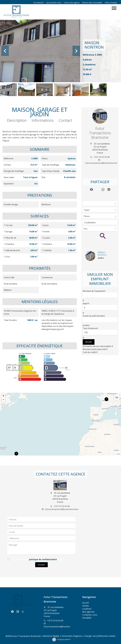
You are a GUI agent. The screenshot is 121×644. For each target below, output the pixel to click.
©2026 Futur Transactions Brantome (23, 636)
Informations (43, 120)
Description (17, 120)
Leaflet (118, 454)
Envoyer (42, 565)
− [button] (3, 400)
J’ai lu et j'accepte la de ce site (38, 559)
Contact (65, 120)
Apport (86, 303)
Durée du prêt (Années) (94, 316)
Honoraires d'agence (72, 636)
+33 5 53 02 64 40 (102, 157)
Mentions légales (51, 636)
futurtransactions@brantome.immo (102, 163)
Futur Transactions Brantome (100, 133)
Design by (64, 639)
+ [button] (3, 396)
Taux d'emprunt (90, 328)
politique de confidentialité (43, 559)
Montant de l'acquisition (94, 291)
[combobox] (100, 204)
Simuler (89, 342)
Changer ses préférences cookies (100, 636)
